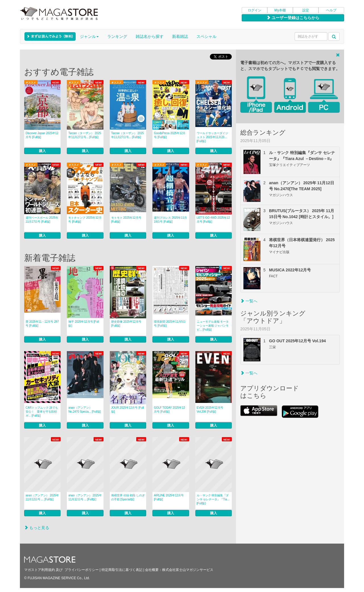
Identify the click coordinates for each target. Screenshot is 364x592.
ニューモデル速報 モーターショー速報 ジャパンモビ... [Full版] (213, 326)
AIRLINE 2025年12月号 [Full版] (169, 497)
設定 (306, 10)
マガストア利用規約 (40, 570)
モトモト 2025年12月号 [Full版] (126, 220)
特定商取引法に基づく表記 (122, 570)
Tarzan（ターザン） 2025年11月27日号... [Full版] (85, 135)
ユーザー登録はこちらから (293, 18)
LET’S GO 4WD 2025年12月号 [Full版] (213, 220)
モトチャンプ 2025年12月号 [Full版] (85, 220)
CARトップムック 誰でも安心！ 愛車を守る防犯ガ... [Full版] (42, 412)
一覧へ (249, 301)
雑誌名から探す (150, 36)
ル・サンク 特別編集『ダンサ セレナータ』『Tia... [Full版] (213, 499)
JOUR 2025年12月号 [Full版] (128, 410)
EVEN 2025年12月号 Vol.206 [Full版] (210, 410)
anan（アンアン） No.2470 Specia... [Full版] (84, 410)
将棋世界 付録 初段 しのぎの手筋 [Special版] (128, 497)
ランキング (117, 36)
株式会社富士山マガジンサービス (188, 570)
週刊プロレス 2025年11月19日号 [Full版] (170, 220)
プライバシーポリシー (82, 570)
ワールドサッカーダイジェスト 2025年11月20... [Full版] (212, 137)
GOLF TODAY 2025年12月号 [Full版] (169, 410)
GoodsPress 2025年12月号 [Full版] (170, 135)
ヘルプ (331, 10)
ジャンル (89, 36)
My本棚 (280, 10)
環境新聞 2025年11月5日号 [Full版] (170, 324)
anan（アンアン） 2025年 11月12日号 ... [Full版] (42, 497)
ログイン (255, 10)
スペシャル (206, 36)
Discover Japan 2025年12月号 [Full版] (42, 135)
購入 (42, 151)
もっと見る (37, 528)
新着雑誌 (180, 36)
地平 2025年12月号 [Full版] (84, 324)
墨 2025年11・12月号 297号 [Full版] (42, 324)
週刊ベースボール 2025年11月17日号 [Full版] (42, 220)
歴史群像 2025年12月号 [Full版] (126, 324)
